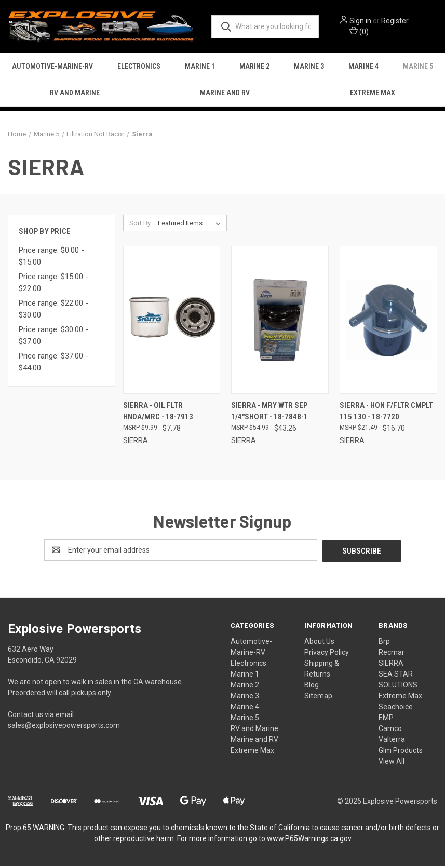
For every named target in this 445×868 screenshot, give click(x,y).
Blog (312, 687)
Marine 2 (254, 69)
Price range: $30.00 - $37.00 (53, 339)
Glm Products (401, 752)
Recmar (392, 654)
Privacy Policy (327, 654)
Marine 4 (363, 69)
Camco (390, 731)
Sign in (368, 22)
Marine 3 (309, 69)
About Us (319, 643)
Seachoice (396, 709)
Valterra (392, 741)
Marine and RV (225, 95)
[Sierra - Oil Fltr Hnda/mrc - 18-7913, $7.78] (172, 323)
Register (402, 22)
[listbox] (191, 226)
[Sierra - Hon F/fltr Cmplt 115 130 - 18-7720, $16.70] (388, 323)
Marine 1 (200, 69)
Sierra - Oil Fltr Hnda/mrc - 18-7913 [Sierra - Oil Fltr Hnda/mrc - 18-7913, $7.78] (158, 414)
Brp (384, 643)
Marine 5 (245, 720)
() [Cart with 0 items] (366, 32)
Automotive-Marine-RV (52, 69)
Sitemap (318, 698)
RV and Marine (75, 95)
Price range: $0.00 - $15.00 (51, 260)
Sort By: (141, 226)
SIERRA (391, 665)
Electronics (139, 69)
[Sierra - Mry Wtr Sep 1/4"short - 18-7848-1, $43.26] (280, 323)
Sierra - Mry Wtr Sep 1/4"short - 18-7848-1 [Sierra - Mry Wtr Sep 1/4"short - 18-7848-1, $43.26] (269, 414)
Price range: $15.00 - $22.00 (53, 286)
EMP (386, 720)
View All (392, 763)
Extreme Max (252, 752)
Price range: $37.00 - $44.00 (53, 366)
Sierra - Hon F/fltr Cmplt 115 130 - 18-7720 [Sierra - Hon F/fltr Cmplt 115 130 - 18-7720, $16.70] (386, 414)
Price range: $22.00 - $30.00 (53, 313)
